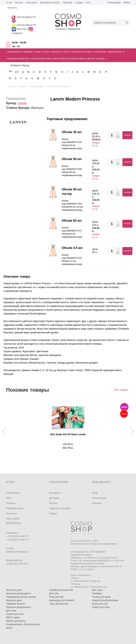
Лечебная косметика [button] (19, 59)
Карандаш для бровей (62, 600)
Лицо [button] (39, 52)
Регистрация (114, 2)
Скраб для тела (15, 614)
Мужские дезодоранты (19, 607)
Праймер (97, 593)
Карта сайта (13, 519)
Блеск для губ (100, 604)
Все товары (121, 390)
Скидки (79, 2)
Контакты (11, 513)
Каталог (19, 2)
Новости (11, 503)
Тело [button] (48, 52)
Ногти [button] (68, 52)
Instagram (17, 33)
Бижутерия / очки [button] (43, 59)
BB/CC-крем (13, 617)
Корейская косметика (61, 590)
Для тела (11, 611)
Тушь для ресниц (59, 604)
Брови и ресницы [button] (84, 52)
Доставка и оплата (50, 2)
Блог (88, 2)
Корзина (97, 503)
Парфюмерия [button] (15, 52)
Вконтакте (20, 29)
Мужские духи (14, 600)
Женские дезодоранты (19, 593)
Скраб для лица (101, 607)
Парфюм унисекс (16, 604)
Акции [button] (102, 59)
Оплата (53, 503)
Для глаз (54, 593)
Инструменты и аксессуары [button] (70, 59)
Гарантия (67, 2)
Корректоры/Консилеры (105, 600)
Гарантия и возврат (60, 508)
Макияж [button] (29, 52)
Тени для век (56, 597)
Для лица (97, 590)
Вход (95, 493)
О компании (13, 493)
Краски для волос (16, 621)
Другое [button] (92, 59)
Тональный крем (101, 597)
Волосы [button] (58, 52)
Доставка (54, 498)
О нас (9, 2)
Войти (127, 2)
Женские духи (14, 590)
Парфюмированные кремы (21, 597)
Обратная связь (15, 508)
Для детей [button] (102, 52)
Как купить (32, 2)
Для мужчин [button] (117, 52)
